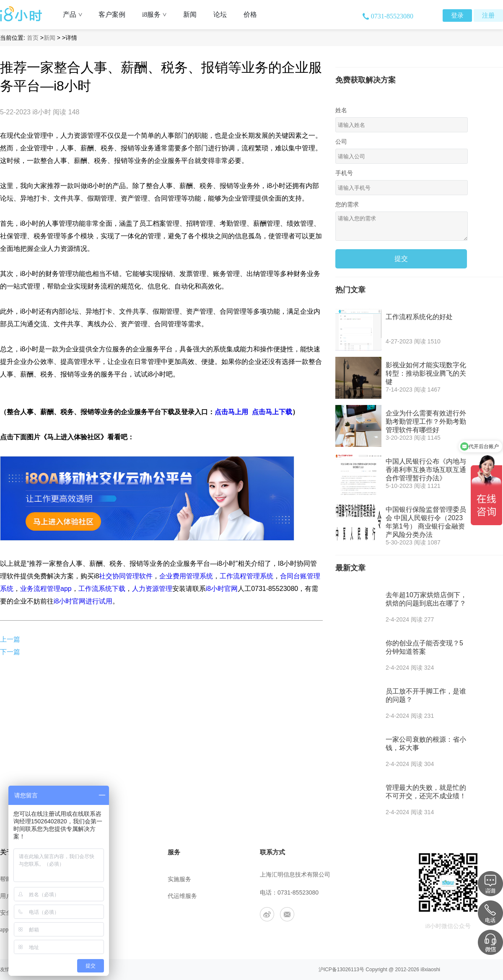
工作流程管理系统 (246, 576)
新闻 (190, 14)
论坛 (220, 14)
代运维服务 (182, 896)
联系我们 (96, 896)
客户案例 (112, 14)
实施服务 (179, 879)
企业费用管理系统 (186, 576)
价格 (250, 14)
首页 (33, 38)
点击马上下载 (272, 412)
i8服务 (157, 14)
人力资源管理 (152, 589)
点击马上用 (231, 412)
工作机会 (96, 913)
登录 (457, 15)
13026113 (348, 970)
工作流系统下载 (102, 589)
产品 (76, 14)
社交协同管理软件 (126, 576)
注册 (488, 15)
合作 (90, 930)
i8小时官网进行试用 (83, 601)
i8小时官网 (222, 589)
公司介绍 (96, 879)
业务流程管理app (46, 589)
